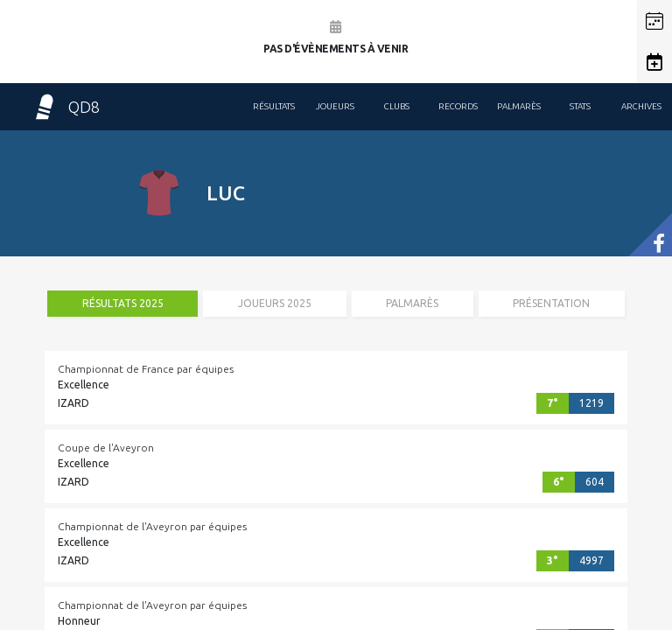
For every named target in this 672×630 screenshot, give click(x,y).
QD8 (66, 107)
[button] (654, 21)
